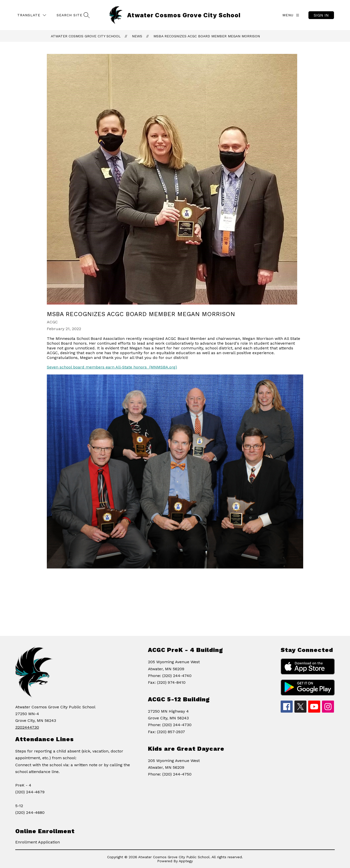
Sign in (321, 15)
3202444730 (27, 727)
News (137, 36)
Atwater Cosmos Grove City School (86, 36)
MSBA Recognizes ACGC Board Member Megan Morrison (207, 36)
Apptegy (186, 861)
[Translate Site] (32, 15)
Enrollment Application (38, 842)
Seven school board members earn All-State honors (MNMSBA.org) (112, 367)
